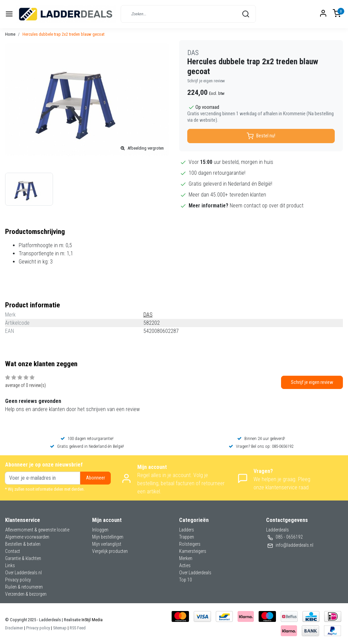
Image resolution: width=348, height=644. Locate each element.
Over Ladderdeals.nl (23, 573)
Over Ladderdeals (195, 573)
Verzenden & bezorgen (26, 594)
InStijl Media (92, 620)
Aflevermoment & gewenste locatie (37, 530)
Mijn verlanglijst (107, 544)
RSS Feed (78, 628)
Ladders (187, 530)
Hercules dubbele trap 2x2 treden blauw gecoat (63, 34)
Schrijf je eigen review (206, 81)
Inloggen (100, 530)
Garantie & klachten (23, 558)
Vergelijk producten (110, 551)
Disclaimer (14, 628)
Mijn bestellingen (108, 537)
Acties (185, 565)
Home (10, 34)
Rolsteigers (190, 544)
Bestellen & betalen (23, 544)
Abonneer (95, 478)
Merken (186, 558)
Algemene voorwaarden (27, 537)
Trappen (187, 537)
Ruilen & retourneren (24, 587)
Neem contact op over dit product (267, 206)
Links (10, 565)
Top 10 (186, 580)
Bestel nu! (261, 136)
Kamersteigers (193, 551)
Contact (13, 551)
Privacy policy (18, 580)
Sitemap (60, 628)
